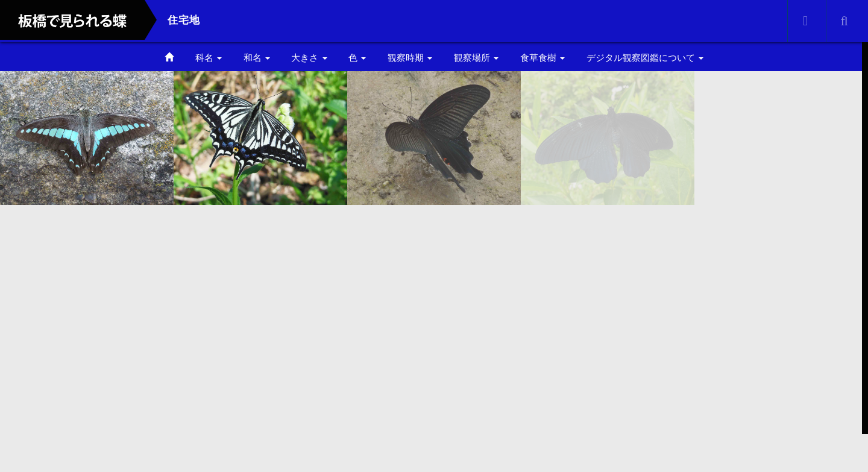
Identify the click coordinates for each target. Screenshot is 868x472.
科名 (209, 58)
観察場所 (476, 58)
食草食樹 (542, 58)
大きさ (309, 58)
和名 (257, 58)
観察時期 (410, 58)
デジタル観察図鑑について (645, 58)
